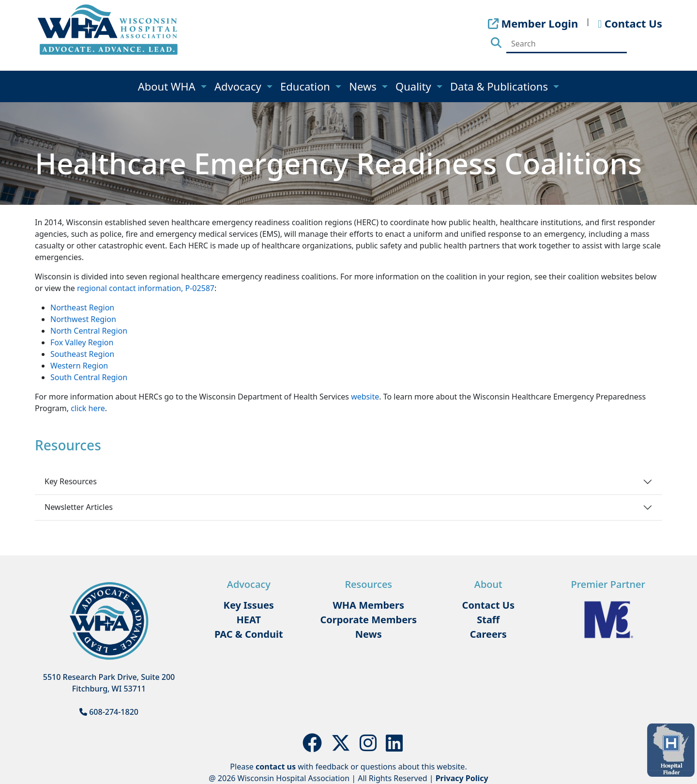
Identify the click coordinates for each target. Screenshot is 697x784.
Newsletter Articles (79, 507)
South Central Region (89, 377)
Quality (415, 86)
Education (307, 86)
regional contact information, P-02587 (146, 288)
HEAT (249, 620)
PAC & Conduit (249, 634)
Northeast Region (82, 307)
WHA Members (368, 605)
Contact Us (488, 605)
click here (88, 408)
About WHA (168, 86)
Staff (488, 620)
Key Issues (249, 605)
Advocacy (239, 86)
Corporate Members (368, 620)
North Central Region (89, 331)
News (364, 86)
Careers (488, 634)
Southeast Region (82, 354)
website (365, 397)
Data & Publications (500, 86)
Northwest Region (83, 319)
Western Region (79, 366)
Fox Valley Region (82, 342)
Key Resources (71, 481)
